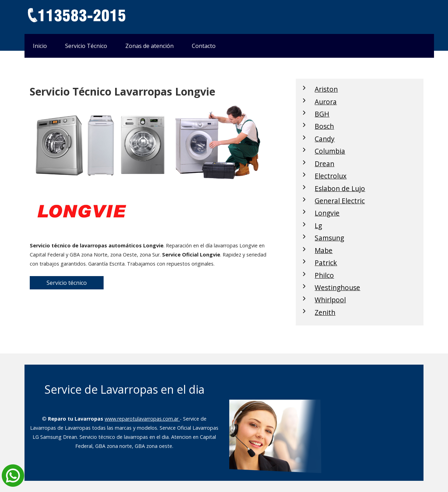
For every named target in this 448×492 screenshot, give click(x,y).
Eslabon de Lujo (340, 188)
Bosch (324, 126)
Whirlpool (330, 300)
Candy (325, 139)
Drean (324, 164)
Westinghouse (337, 287)
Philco (324, 275)
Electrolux (331, 176)
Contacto (204, 46)
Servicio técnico (67, 283)
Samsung (329, 238)
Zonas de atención (149, 46)
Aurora (326, 102)
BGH (322, 114)
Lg (318, 226)
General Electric (340, 201)
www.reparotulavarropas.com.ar (142, 419)
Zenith (325, 312)
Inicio (40, 46)
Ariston (326, 89)
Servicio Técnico (86, 46)
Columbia (330, 151)
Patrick (326, 263)
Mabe (324, 250)
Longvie (327, 213)
